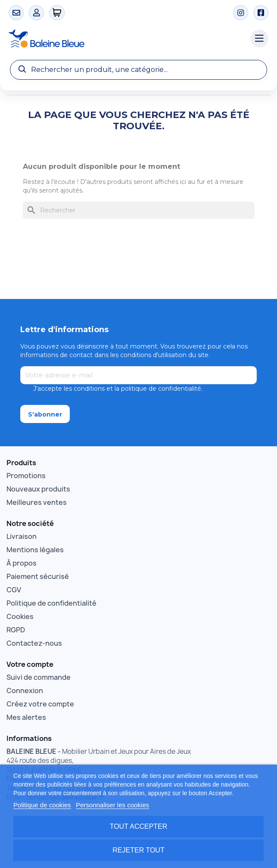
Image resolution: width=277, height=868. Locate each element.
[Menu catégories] (259, 39)
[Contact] (16, 13)
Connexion (25, 691)
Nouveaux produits (38, 489)
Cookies (20, 616)
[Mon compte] (36, 13)
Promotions (26, 476)
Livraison (22, 536)
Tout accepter (139, 826)
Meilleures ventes (37, 502)
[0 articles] (57, 13)
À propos (22, 563)
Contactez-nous (34, 643)
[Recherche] (138, 70)
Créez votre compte (40, 704)
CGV (14, 590)
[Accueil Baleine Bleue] (125, 39)
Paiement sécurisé (38, 576)
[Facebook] (261, 13)
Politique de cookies (42, 805)
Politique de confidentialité (51, 603)
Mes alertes (26, 717)
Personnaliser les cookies (112, 805)
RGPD (16, 630)
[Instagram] (241, 13)
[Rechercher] (139, 210)
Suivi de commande (39, 677)
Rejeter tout (138, 850)
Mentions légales (35, 550)
